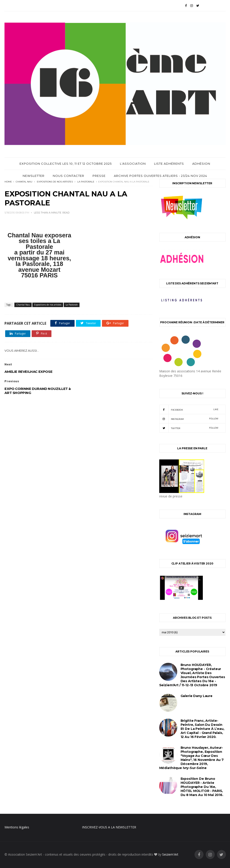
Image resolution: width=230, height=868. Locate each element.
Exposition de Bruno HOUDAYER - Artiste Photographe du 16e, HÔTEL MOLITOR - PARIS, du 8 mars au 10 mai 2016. (202, 787)
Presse (99, 176)
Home (8, 182)
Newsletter (34, 176)
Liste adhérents (169, 164)
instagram (189, 419)
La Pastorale (86, 182)
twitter (189, 428)
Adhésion (201, 164)
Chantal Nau (24, 182)
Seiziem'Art (170, 854)
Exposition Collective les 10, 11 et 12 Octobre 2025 (66, 164)
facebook (189, 409)
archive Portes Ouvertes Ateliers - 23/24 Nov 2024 (160, 176)
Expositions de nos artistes (55, 182)
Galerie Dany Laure (197, 696)
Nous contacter (69, 176)
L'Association (133, 164)
